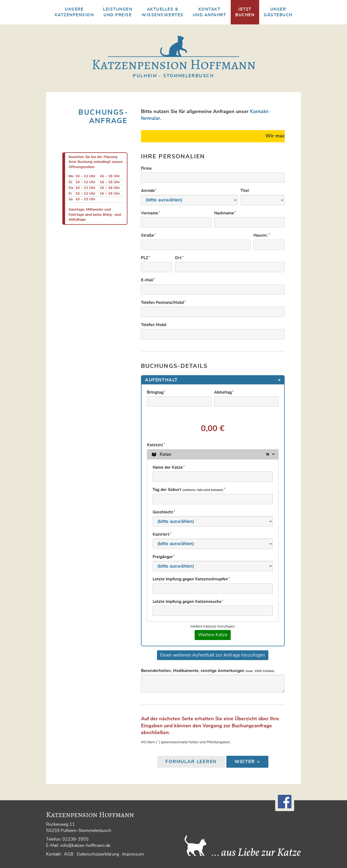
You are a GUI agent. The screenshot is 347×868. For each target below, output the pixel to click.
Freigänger (164, 557)
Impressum (133, 854)
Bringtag (157, 392)
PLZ (146, 258)
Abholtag (224, 392)
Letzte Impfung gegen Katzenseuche (188, 602)
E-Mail (148, 280)
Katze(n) (156, 445)
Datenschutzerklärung (98, 854)
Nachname (225, 213)
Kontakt (53, 854)
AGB (69, 854)
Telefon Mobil (154, 325)
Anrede (149, 191)
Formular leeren (191, 762)
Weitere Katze (213, 635)
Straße (149, 235)
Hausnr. (262, 235)
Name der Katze (169, 467)
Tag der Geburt (189, 490)
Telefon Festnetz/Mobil (164, 303)
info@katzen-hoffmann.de (85, 846)
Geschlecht (164, 512)
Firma (146, 168)
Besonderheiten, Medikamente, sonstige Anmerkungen (208, 671)
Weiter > (247, 762)
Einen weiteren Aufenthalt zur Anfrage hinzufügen (213, 655)
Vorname (151, 213)
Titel (245, 191)
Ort (180, 258)
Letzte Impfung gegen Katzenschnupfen (192, 579)
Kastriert (162, 534)
